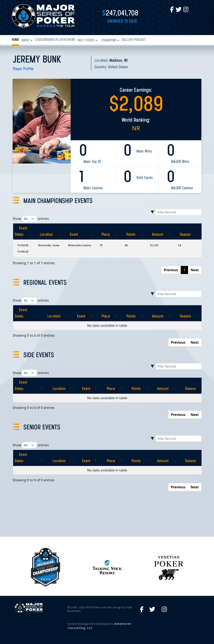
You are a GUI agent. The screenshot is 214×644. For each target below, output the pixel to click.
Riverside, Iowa (49, 245)
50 (126, 245)
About (26, 40)
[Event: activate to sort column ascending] (80, 231)
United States (118, 67)
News (72, 40)
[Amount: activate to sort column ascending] (160, 231)
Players (62, 40)
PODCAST (140, 40)
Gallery (128, 40)
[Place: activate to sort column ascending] (108, 231)
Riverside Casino (80, 245)
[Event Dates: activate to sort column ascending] (24, 231)
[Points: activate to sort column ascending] (133, 231)
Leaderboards (45, 40)
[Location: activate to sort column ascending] (49, 231)
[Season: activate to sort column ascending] (188, 231)
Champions (109, 40)
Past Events (86, 40)
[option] (107, 567)
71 (101, 245)
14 (179, 245)
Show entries (31, 219)
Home (15, 40)
